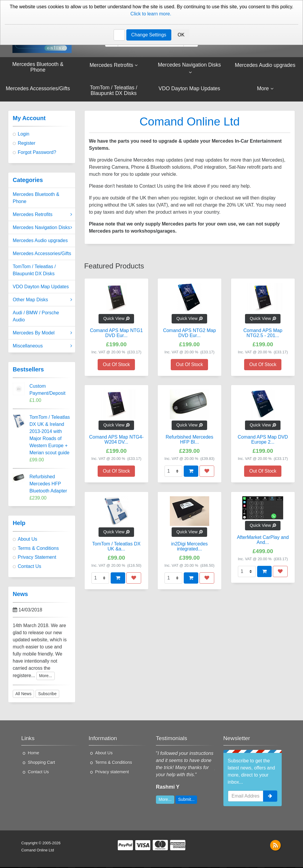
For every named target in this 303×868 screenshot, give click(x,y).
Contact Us (279, 19)
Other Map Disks (42, 301)
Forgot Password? (37, 153)
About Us (154, 6)
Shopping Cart (41, 763)
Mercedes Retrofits (42, 215)
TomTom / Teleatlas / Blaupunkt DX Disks (34, 271)
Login (24, 135)
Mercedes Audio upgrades (40, 241)
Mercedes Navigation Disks (42, 228)
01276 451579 (33, 19)
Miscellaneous (42, 347)
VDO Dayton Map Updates (41, 288)
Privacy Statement (37, 558)
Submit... (186, 800)
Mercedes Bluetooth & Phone (36, 199)
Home (33, 754)
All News (23, 695)
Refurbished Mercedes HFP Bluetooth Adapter (48, 485)
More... (46, 677)
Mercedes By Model (42, 334)
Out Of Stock (116, 365)
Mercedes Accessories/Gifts (42, 254)
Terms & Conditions (38, 549)
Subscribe (47, 695)
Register (27, 144)
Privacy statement (112, 773)
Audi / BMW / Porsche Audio (36, 317)
